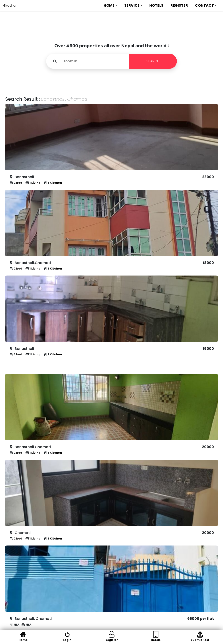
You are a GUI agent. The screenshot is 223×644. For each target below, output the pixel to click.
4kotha (9, 5)
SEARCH (153, 61)
